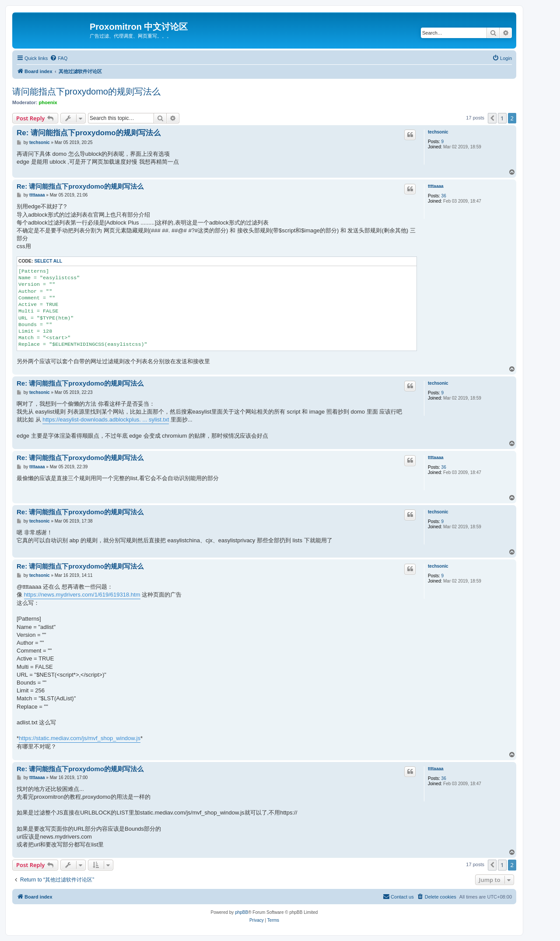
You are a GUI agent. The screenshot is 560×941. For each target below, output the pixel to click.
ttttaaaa (436, 186)
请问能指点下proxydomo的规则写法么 (86, 91)
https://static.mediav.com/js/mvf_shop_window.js (80, 738)
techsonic (438, 132)
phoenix (48, 102)
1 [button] (502, 118)
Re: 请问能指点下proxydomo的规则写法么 (89, 133)
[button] (492, 118)
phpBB (241, 912)
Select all (48, 261)
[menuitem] (59, 58)
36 (444, 196)
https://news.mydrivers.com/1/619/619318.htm (82, 595)
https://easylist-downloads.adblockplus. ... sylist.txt (106, 420)
